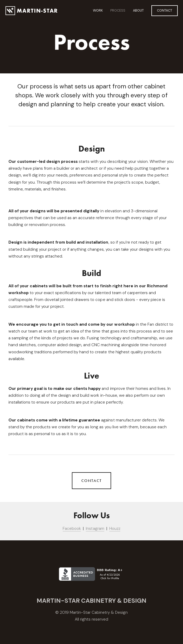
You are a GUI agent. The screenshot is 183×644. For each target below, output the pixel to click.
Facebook (72, 529)
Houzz (115, 529)
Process (118, 11)
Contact (165, 11)
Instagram (95, 529)
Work (98, 11)
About (138, 11)
